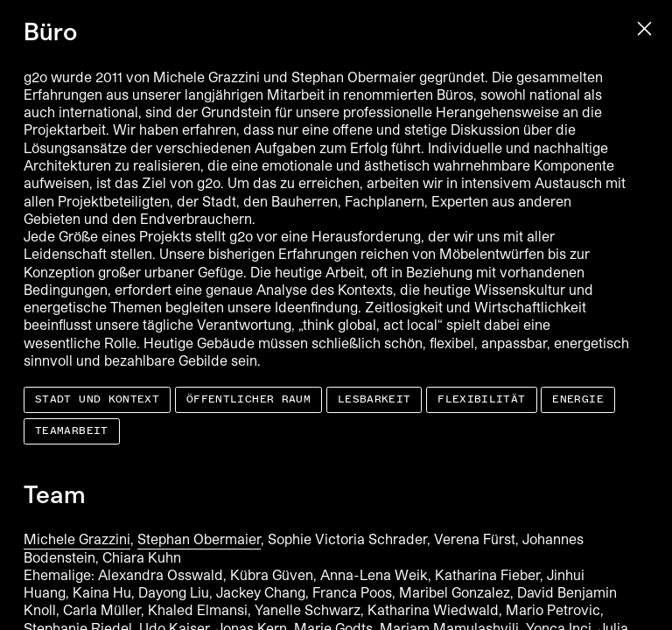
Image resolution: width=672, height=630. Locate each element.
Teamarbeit (72, 430)
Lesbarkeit (374, 399)
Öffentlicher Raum (248, 399)
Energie (578, 399)
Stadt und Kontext (97, 399)
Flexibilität (481, 399)
